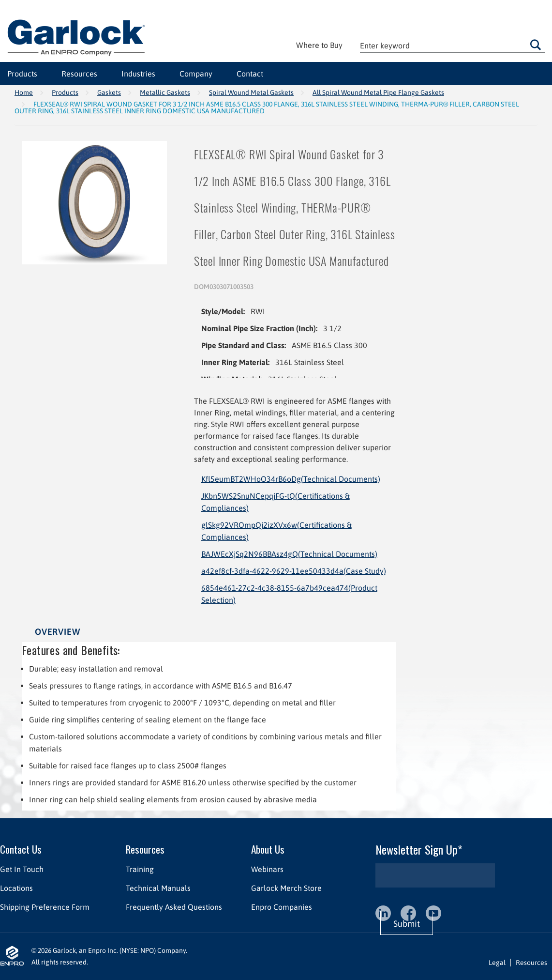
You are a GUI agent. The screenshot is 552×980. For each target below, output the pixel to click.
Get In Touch (22, 869)
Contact (250, 74)
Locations (16, 888)
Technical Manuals (158, 888)
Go (536, 45)
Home (24, 92)
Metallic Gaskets (165, 92)
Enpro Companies (282, 907)
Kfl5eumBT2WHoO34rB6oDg (291, 479)
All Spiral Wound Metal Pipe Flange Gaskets (378, 92)
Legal (497, 963)
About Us (268, 849)
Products (22, 74)
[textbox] (452, 45)
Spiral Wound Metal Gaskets (251, 92)
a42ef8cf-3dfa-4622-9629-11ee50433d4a (294, 571)
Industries (138, 74)
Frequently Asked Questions (174, 907)
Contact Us (21, 849)
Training (140, 869)
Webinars (267, 869)
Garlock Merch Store (286, 888)
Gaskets (109, 92)
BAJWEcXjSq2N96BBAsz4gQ (289, 554)
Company (196, 74)
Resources (79, 74)
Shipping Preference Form (45, 907)
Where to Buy (319, 45)
